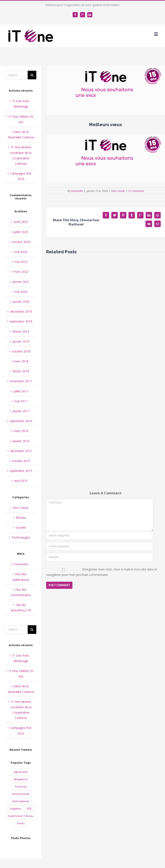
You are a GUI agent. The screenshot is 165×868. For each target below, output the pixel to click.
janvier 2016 (21, 441)
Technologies (21, 537)
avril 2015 (21, 481)
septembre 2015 (21, 471)
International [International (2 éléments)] (21, 801)
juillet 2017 (21, 391)
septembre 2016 (21, 421)
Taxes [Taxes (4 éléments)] (21, 823)
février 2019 (21, 331)
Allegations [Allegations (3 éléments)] (21, 779)
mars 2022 (21, 272)
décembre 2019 (21, 311)
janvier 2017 (21, 411)
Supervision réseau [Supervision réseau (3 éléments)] (21, 816)
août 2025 (21, 222)
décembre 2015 (21, 451)
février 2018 (21, 371)
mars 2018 (21, 361)
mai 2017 (21, 401)
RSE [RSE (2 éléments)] (29, 808)
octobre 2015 (21, 461)
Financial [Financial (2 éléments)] (21, 787)
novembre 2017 (21, 381)
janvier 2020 (21, 302)
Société (21, 527)
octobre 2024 (21, 242)
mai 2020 (21, 292)
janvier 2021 (21, 282)
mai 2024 (21, 252)
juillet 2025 (21, 232)
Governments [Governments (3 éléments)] (21, 794)
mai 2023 (21, 262)
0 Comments (136, 191)
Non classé (118, 191)
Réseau (21, 518)
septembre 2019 (21, 321)
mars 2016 (21, 431)
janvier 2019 (21, 341)
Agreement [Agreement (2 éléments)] (21, 772)
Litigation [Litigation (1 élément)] (15, 808)
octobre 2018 (21, 351)
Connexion (21, 564)
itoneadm (77, 191)
